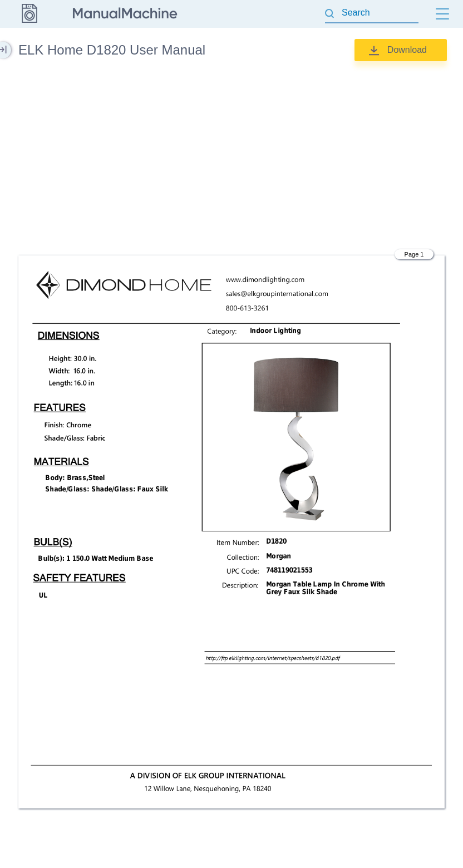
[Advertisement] (231, 159)
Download (407, 50)
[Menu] (442, 14)
